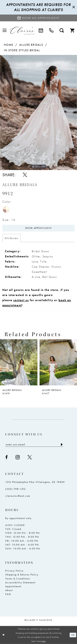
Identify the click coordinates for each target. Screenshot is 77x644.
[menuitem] (5, 30)
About (9, 590)
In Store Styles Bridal (22, 50)
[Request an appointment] (38, 18)
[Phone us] (51, 31)
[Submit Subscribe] (62, 444)
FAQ (8, 594)
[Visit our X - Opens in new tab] (30, 457)
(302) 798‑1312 (15, 489)
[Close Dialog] (4, 635)
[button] (5, 30)
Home (9, 45)
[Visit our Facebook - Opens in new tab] (7, 457)
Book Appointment (39, 228)
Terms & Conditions (18, 579)
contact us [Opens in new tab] (21, 300)
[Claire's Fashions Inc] (22, 31)
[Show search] (62, 31)
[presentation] (19, 362)
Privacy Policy (14, 571)
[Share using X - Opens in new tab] (25, 175)
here (44, 641)
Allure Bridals (31, 45)
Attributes (12, 238)
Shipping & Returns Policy (22, 575)
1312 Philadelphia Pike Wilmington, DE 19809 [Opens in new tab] (35, 482)
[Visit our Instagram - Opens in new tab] (18, 457)
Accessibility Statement (20, 582)
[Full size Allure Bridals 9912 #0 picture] (38, 112)
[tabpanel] (38, 112)
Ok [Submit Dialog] (73, 635)
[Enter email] (34, 444)
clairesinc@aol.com (18, 496)
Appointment (13, 586)
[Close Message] (73, 7)
